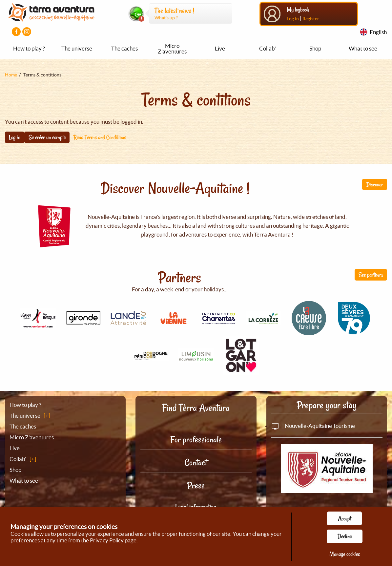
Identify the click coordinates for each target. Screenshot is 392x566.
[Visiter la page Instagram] (27, 32)
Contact (196, 462)
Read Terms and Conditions (100, 137)
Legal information (196, 507)
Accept (344, 518)
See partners (371, 275)
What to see (363, 48)
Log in (293, 19)
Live (220, 48)
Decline (345, 536)
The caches (124, 48)
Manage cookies (345, 554)
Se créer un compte (47, 137)
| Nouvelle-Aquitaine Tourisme (313, 426)
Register (311, 19)
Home (11, 75)
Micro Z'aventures (172, 49)
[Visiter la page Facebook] (16, 32)
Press (196, 485)
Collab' (268, 48)
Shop (315, 48)
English (378, 32)
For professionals (196, 440)
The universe (77, 48)
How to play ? (29, 48)
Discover (375, 184)
